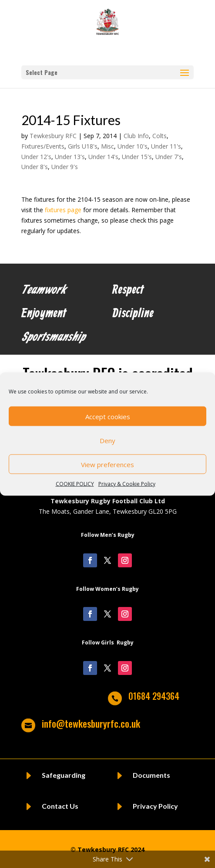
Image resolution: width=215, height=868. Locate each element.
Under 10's (133, 146)
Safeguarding (64, 775)
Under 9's (65, 167)
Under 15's (137, 157)
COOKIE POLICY (75, 484)
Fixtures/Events (43, 146)
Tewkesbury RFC (53, 136)
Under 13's (70, 157)
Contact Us (60, 806)
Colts (160, 136)
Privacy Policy (155, 806)
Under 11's (166, 146)
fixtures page (63, 210)
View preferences (107, 464)
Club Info (136, 136)
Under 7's (169, 157)
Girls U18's (83, 146)
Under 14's (103, 157)
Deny (107, 440)
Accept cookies (108, 416)
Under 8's (35, 167)
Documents (151, 775)
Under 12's (36, 157)
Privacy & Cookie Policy (127, 484)
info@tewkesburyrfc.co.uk (91, 723)
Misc (107, 146)
